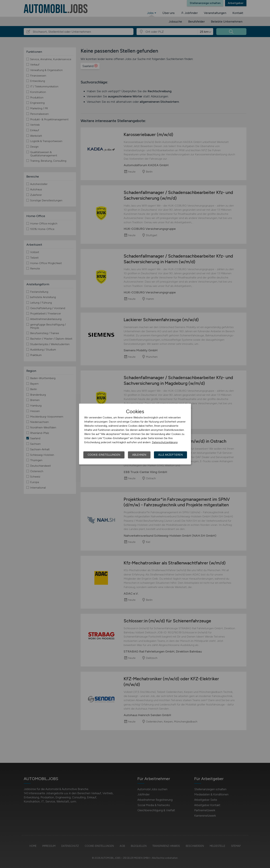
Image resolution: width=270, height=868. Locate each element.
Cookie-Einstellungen (104, 455)
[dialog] (135, 434)
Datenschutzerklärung (165, 442)
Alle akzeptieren (170, 455)
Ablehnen (139, 455)
